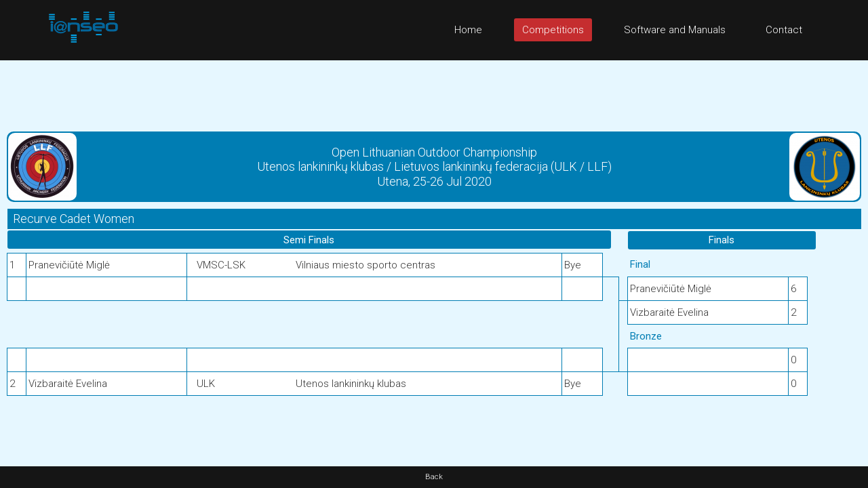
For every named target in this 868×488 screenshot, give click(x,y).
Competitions (553, 30)
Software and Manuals (675, 30)
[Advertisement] (434, 91)
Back (434, 477)
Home (468, 30)
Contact (784, 30)
